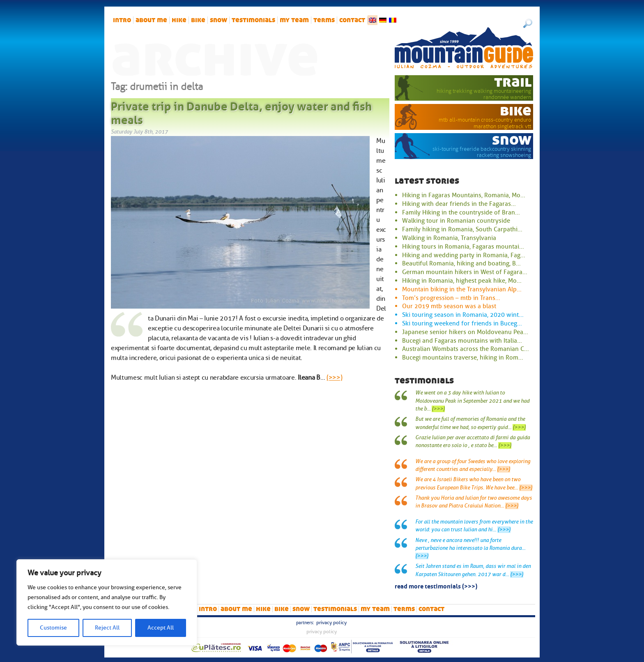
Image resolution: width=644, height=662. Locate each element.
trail (513, 82)
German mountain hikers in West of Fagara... (465, 272)
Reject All (107, 628)
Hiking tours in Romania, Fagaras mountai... (463, 247)
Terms (324, 20)
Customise (53, 628)
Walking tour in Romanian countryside (456, 221)
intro (122, 20)
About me (151, 20)
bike (198, 20)
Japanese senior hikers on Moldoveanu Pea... (465, 332)
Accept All (161, 628)
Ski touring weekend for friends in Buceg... (462, 323)
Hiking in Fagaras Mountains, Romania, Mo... (464, 195)
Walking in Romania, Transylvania (449, 238)
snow (218, 20)
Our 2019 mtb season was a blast (449, 306)
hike (179, 20)
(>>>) (334, 378)
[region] (107, 602)
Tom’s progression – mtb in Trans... (451, 298)
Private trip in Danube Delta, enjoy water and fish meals (241, 112)
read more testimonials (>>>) (436, 586)
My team (294, 20)
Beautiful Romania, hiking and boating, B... (461, 263)
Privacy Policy (331, 623)
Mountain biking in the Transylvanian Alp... (462, 289)
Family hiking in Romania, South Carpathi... (462, 229)
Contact (352, 20)
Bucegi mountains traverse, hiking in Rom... (463, 358)
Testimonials (253, 20)
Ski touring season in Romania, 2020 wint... (463, 315)
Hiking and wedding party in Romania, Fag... (464, 255)
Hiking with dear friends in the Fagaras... (459, 204)
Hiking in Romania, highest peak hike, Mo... (462, 281)
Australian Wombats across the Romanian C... (466, 349)
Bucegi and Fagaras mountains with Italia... (462, 341)
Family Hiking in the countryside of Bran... (461, 212)
